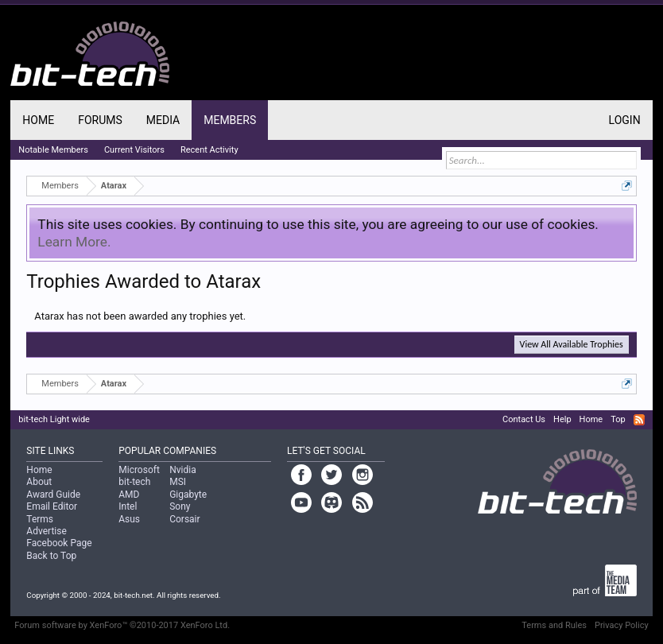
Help (562, 419)
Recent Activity (209, 150)
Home (38, 120)
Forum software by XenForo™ (122, 625)
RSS (639, 420)
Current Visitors (134, 150)
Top (618, 419)
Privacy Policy (622, 625)
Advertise (46, 531)
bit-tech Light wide (54, 419)
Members (230, 120)
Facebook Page (59, 543)
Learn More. (74, 242)
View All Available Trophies (572, 344)
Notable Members (53, 150)
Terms (40, 519)
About (39, 482)
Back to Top (51, 556)
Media (163, 120)
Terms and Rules (554, 625)
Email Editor (52, 506)
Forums (100, 120)
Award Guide (53, 495)
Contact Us (524, 419)
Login (625, 120)
